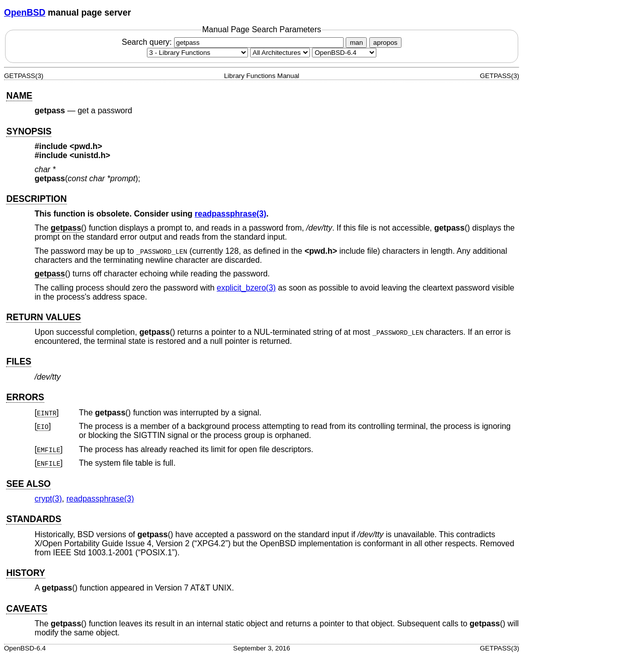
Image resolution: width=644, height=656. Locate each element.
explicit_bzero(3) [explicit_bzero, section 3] (246, 288)
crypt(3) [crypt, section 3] (48, 499)
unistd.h (90, 155)
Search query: (234, 42)
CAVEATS (26, 609)
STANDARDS (33, 519)
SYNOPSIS (29, 131)
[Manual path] (344, 53)
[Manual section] (197, 53)
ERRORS (25, 397)
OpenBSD (25, 13)
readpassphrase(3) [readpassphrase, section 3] (230, 214)
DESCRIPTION (36, 199)
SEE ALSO (28, 484)
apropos (385, 43)
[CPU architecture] (280, 53)
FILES (19, 361)
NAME (19, 96)
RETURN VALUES (43, 317)
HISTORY (25, 573)
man (356, 43)
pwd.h (86, 146)
